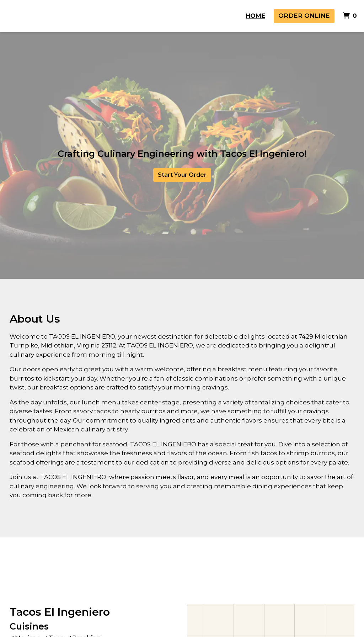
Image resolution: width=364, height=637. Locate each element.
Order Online (304, 16)
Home (255, 16)
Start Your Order (182, 175)
